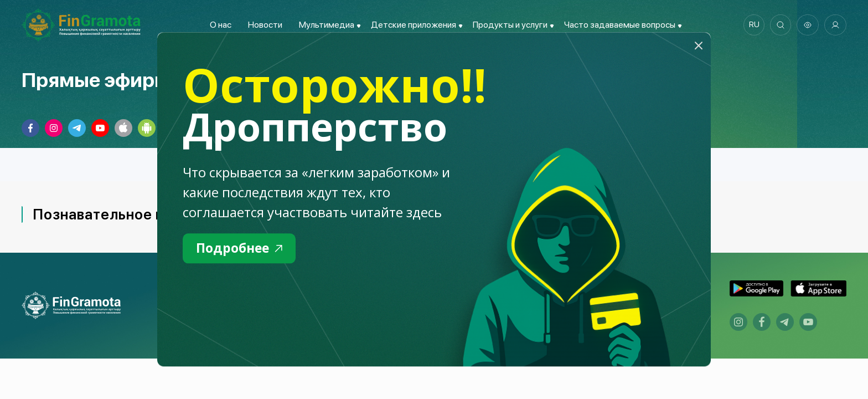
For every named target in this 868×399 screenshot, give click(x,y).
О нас (219, 25)
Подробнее (241, 249)
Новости (263, 25)
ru (753, 25)
